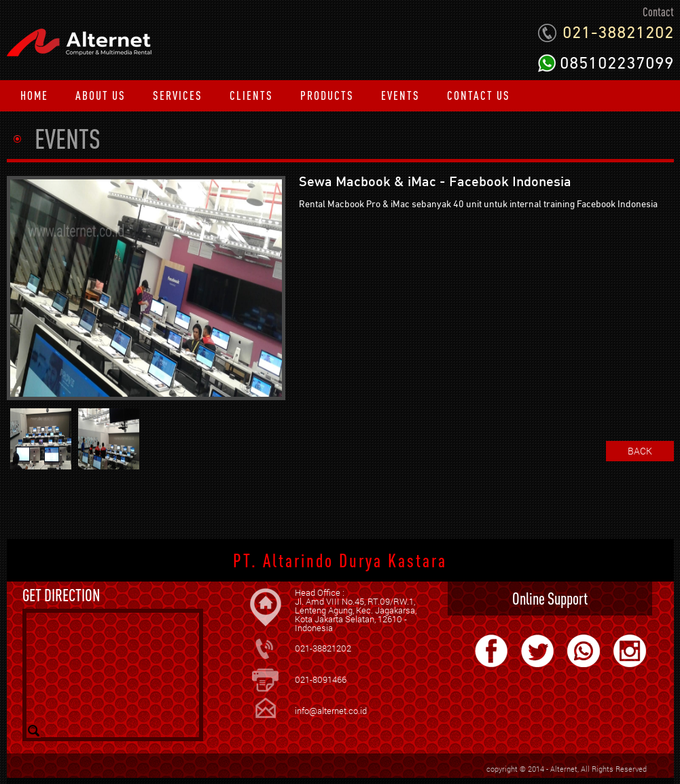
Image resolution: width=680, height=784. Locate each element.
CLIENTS (251, 95)
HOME (34, 95)
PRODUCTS (327, 95)
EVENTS (400, 95)
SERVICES (178, 95)
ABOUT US (101, 95)
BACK (640, 451)
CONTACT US (479, 95)
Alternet (564, 769)
